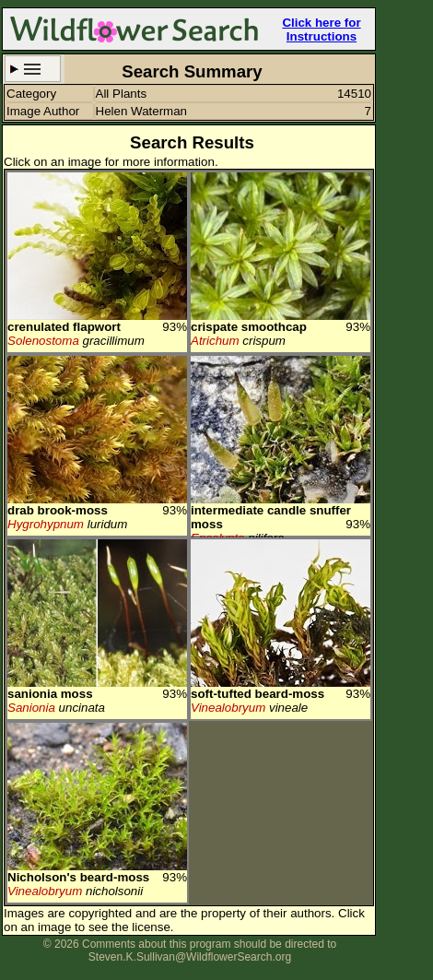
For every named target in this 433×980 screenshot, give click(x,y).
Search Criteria (33, 69)
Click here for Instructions (321, 30)
